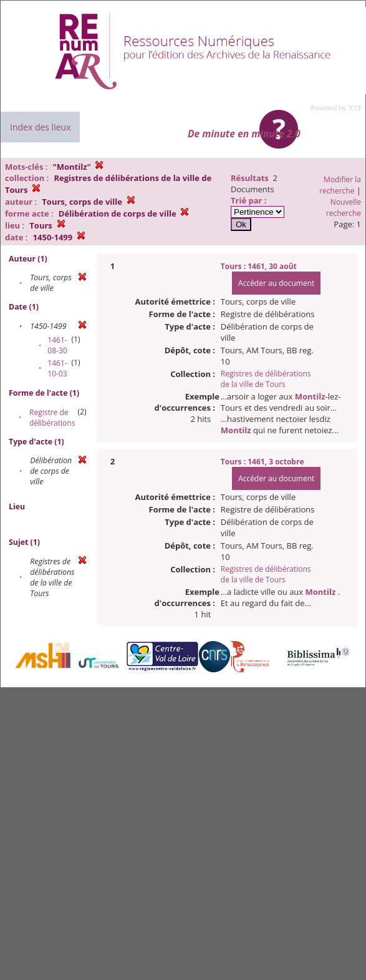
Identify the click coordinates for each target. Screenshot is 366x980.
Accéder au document (276, 283)
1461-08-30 (57, 345)
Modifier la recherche (340, 185)
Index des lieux (40, 127)
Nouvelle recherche (344, 208)
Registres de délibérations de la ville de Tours (266, 379)
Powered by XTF (336, 108)
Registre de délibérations (52, 418)
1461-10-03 (57, 368)
